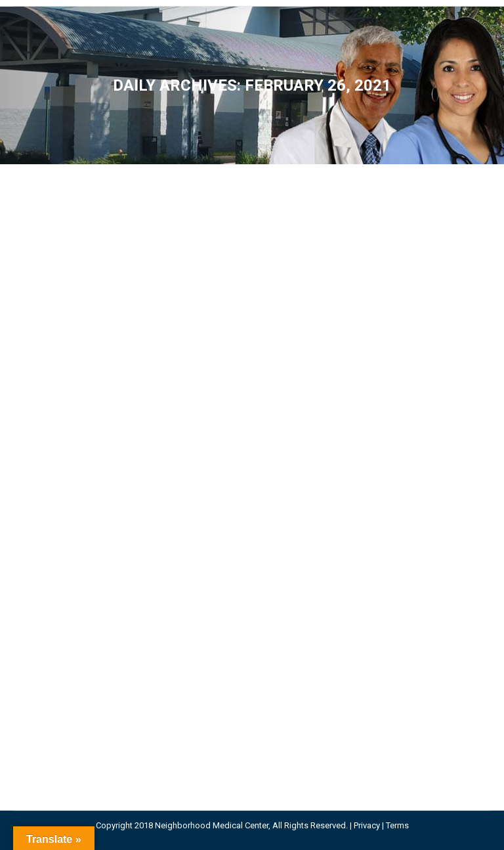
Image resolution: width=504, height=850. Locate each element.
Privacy (367, 825)
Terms (397, 825)
